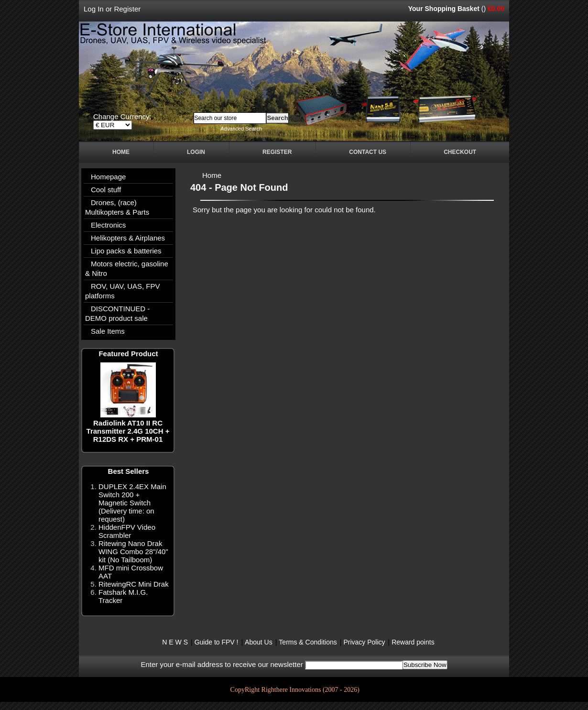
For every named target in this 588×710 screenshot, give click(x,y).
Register (127, 9)
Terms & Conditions (308, 642)
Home (121, 152)
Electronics (108, 225)
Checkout (460, 152)
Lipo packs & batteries (126, 251)
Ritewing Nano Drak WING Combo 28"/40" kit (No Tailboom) (133, 552)
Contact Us (368, 152)
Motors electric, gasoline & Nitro (127, 268)
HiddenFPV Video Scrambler (127, 531)
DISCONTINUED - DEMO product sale (117, 313)
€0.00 (496, 9)
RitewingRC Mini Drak (134, 584)
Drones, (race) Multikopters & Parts (117, 207)
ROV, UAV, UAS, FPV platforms (123, 291)
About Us (259, 642)
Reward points (413, 642)
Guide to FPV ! (217, 642)
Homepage (108, 177)
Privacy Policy (364, 642)
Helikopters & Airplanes (128, 238)
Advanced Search (241, 129)
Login (196, 152)
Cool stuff (106, 190)
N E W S (175, 642)
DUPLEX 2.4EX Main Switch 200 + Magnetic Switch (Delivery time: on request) (132, 503)
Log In (94, 9)
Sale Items (108, 331)
